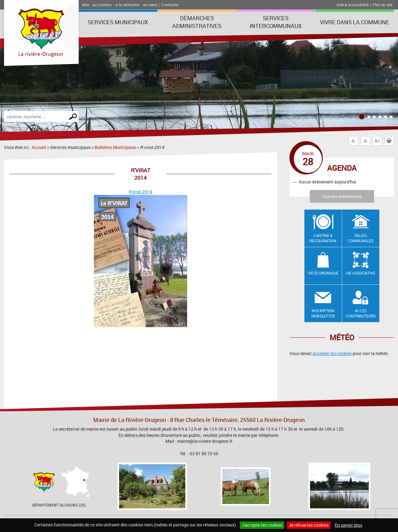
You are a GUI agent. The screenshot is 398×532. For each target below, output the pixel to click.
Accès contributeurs (361, 313)
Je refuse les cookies (309, 525)
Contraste (170, 5)
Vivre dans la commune (355, 22)
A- (354, 141)
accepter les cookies (332, 353)
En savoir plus (349, 525)
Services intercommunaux (276, 22)
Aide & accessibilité (352, 5)
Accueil (39, 147)
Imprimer (390, 141)
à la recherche (127, 5)
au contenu (102, 5)
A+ (377, 141)
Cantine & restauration (323, 238)
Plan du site (382, 5)
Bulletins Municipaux (115, 147)
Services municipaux (118, 22)
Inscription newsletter (323, 313)
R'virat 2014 (140, 192)
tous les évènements (342, 196)
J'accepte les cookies (262, 525)
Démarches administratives (197, 22)
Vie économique (323, 273)
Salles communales (361, 238)
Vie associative (361, 273)
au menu (150, 5)
